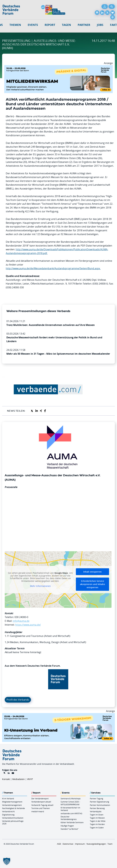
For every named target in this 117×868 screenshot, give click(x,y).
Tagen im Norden (97, 824)
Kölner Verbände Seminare (72, 822)
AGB (59, 844)
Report (50, 25)
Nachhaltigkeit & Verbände (13, 808)
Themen (15, 25)
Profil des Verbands (18, 700)
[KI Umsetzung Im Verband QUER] (58, 715)
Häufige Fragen (67, 826)
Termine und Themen (41, 808)
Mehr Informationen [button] (40, 586)
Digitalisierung (8, 815)
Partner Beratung (97, 808)
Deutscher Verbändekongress (69, 818)
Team (110, 844)
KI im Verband (8, 799)
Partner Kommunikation (100, 805)
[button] (7, 861)
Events (33, 25)
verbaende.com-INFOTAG (71, 813)
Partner (84, 25)
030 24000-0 (21, 617)
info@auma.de (21, 621)
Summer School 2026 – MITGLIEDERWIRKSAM (70, 803)
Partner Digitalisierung (99, 802)
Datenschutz (68, 844)
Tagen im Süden (97, 828)
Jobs (100, 25)
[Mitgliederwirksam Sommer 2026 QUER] (58, 67)
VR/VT (30, 779)
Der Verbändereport (40, 799)
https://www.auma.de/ (28, 625)
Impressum (80, 844)
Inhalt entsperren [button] (92, 572)
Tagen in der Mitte (98, 821)
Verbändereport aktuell (41, 802)
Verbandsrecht (8, 811)
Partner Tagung (97, 799)
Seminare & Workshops (71, 799)
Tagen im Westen (97, 818)
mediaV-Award (38, 811)
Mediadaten (19, 779)
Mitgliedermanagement (12, 802)
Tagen (66, 25)
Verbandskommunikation (13, 818)
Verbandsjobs (96, 811)
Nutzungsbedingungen (96, 844)
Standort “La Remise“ (69, 829)
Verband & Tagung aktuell (42, 805)
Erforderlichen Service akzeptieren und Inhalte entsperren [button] (92, 584)
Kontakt (6, 779)
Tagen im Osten (97, 815)
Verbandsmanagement (12, 805)
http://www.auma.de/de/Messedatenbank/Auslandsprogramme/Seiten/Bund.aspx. (53, 268)
